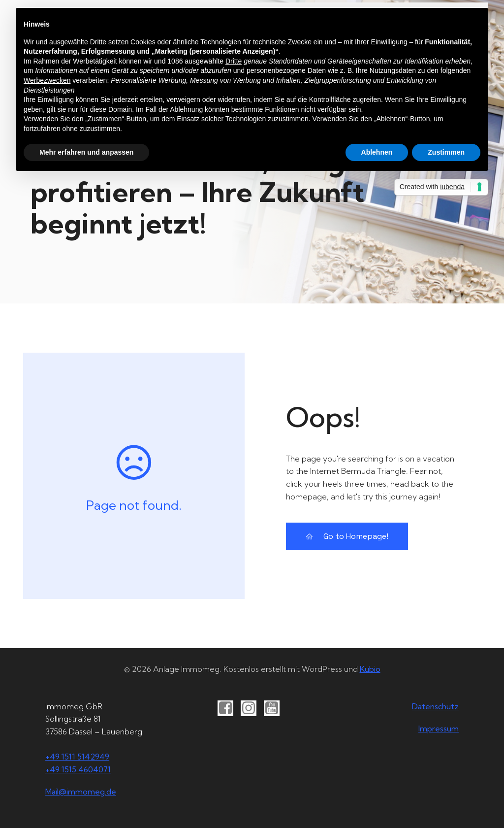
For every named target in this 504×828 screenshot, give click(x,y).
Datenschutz (435, 706)
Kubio (370, 669)
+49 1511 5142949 (77, 757)
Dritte (234, 61)
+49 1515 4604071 (78, 769)
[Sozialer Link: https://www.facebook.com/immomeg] (229, 708)
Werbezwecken (47, 80)
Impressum (439, 729)
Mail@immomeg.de (81, 792)
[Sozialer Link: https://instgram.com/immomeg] (252, 708)
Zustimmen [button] (446, 152)
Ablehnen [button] (377, 152)
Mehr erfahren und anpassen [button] (86, 152)
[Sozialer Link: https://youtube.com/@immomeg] (275, 708)
